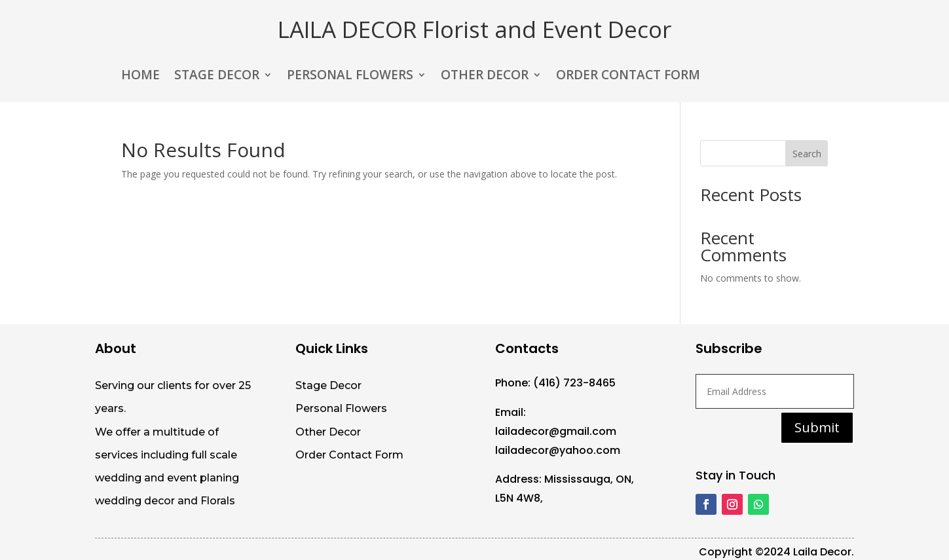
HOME (140, 77)
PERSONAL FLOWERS (350, 77)
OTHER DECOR (485, 77)
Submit (817, 427)
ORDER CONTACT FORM (628, 77)
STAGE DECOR (217, 77)
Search (807, 154)
